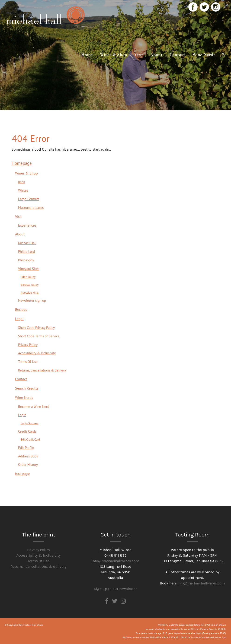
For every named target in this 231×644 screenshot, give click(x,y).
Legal (19, 319)
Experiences (27, 225)
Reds (22, 182)
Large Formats (29, 199)
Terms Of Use (28, 362)
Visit (139, 55)
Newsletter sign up (32, 300)
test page (22, 473)
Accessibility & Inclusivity (37, 353)
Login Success (29, 423)
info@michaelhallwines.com (115, 561)
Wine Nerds (204, 55)
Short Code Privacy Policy (36, 327)
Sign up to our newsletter (115, 589)
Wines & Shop (113, 55)
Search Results (27, 388)
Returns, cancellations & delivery (42, 370)
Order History (28, 464)
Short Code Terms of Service (39, 336)
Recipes (21, 309)
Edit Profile (26, 447)
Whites (23, 190)
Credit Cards (27, 431)
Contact (177, 55)
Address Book (28, 456)
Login (22, 415)
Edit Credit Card (30, 439)
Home (87, 55)
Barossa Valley (30, 284)
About (156, 55)
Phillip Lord (26, 251)
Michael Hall (27, 243)
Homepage (22, 163)
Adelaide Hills (30, 292)
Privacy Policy (28, 345)
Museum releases (31, 207)
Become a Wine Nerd (34, 406)
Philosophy (26, 260)
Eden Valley (28, 277)
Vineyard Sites (29, 269)
